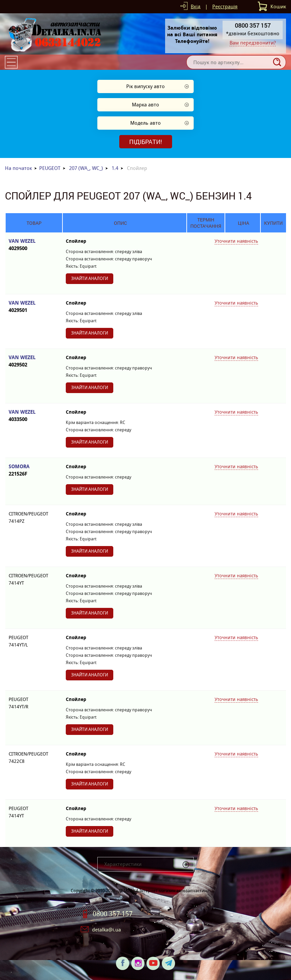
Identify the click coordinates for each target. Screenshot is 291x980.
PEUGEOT (50, 168)
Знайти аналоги (90, 279)
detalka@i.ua (106, 930)
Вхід (195, 6)
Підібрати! (146, 142)
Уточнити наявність (236, 241)
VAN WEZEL (34, 245)
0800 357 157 (113, 914)
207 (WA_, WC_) (86, 168)
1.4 (115, 168)
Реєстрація (225, 6)
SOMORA (34, 470)
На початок (18, 168)
